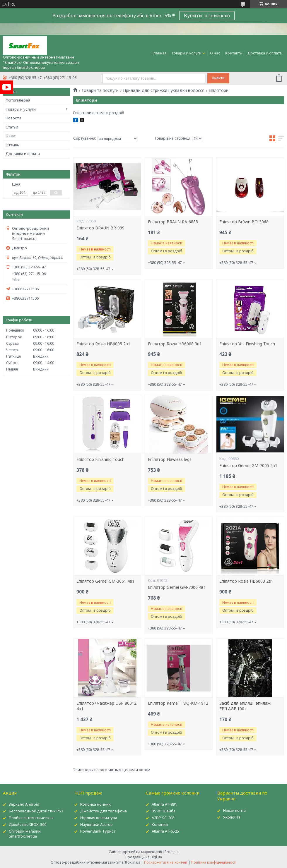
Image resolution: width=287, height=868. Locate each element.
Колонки (160, 824)
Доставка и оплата (265, 53)
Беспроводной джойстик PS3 (36, 811)
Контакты (234, 53)
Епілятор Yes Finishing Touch (247, 344)
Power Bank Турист (98, 831)
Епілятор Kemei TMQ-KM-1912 (178, 703)
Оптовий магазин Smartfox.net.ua (25, 834)
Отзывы (13, 145)
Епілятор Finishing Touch (100, 459)
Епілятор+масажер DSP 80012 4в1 (106, 706)
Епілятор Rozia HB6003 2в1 (246, 581)
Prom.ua (172, 852)
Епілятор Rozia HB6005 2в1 (103, 344)
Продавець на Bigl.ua (144, 857)
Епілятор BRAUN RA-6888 (173, 222)
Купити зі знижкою (207, 16)
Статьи (12, 127)
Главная (159, 53)
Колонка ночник (95, 804)
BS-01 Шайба (164, 811)
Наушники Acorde (96, 824)
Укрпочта (232, 817)
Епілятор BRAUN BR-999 (100, 228)
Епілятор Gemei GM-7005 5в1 (248, 466)
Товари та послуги (100, 90)
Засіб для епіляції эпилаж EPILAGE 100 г (245, 706)
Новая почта (234, 810)
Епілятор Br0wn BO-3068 (244, 222)
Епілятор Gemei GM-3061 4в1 (105, 581)
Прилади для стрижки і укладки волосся (164, 90)
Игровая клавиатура (99, 818)
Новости (13, 118)
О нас (215, 53)
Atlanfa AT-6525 (165, 831)
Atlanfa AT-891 (164, 804)
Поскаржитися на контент (166, 862)
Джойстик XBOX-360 (28, 824)
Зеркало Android (24, 804)
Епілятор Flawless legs (170, 459)
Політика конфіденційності (214, 862)
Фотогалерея (18, 100)
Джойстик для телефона (104, 811)
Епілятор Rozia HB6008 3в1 (175, 344)
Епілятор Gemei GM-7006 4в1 (177, 587)
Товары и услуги (186, 53)
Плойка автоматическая (31, 818)
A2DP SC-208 (163, 818)
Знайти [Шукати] (218, 78)
